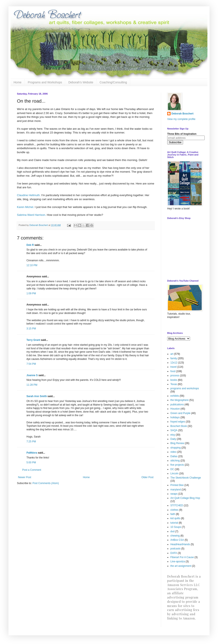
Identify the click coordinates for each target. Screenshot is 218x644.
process (175, 376)
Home (17, 82)
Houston (175, 409)
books (174, 380)
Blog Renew (177, 443)
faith (173, 514)
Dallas (174, 456)
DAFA (174, 553)
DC (172, 469)
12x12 (174, 363)
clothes (174, 510)
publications (177, 405)
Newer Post (25, 477)
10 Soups (176, 527)
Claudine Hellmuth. (29, 195)
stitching (175, 461)
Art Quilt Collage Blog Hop (185, 498)
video (173, 452)
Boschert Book (179, 426)
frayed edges (178, 422)
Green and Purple (180, 413)
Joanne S (32, 375)
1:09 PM (31, 293)
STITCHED (177, 505)
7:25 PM (31, 442)
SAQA (174, 430)
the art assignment (181, 566)
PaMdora (32, 453)
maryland (176, 490)
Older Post (147, 477)
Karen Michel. (26, 207)
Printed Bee (177, 485)
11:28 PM (32, 385)
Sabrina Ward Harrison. (31, 215)
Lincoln (174, 473)
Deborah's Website (81, 82)
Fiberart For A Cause (182, 557)
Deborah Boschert (182, 114)
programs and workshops (185, 388)
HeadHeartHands (180, 544)
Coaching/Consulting (113, 82)
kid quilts (175, 518)
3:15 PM (31, 329)
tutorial (174, 523)
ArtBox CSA (177, 540)
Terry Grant (33, 340)
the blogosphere (179, 400)
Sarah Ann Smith (37, 396)
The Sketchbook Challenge (186, 478)
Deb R (30, 245)
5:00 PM (31, 462)
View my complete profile (181, 119)
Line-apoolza (178, 561)
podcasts (175, 549)
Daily (173, 439)
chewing (175, 536)
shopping (176, 448)
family (174, 358)
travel (173, 367)
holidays (175, 417)
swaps (174, 494)
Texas (174, 384)
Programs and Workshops (45, 82)
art (172, 354)
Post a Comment (32, 470)
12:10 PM (32, 265)
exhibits (175, 396)
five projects (177, 465)
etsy (173, 435)
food (173, 371)
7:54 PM (31, 364)
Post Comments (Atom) (46, 483)
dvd (172, 531)
